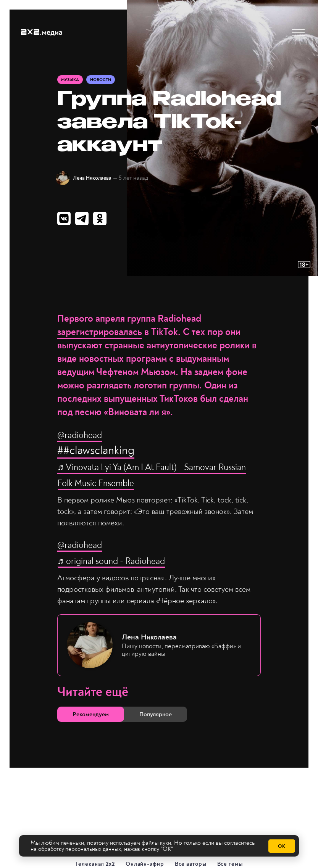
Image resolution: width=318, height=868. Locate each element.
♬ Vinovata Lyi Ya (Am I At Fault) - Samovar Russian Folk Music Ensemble (150, 477)
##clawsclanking (96, 453)
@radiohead (86, 437)
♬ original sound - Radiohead (128, 563)
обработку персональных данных (82, 849)
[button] (298, 33)
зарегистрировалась (100, 335)
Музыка (71, 81)
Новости (103, 81)
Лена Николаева (97, 179)
